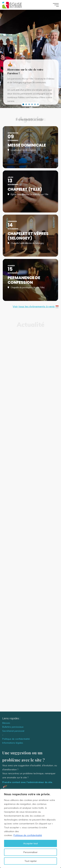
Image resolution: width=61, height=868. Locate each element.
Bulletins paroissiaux (13, 727)
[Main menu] (56, 5)
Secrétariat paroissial (13, 731)
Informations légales (13, 743)
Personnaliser (30, 852)
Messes (6, 723)
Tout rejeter (31, 861)
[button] (23, 104)
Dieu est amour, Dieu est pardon (30, 663)
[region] (30, 828)
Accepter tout (30, 843)
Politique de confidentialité (28, 835)
